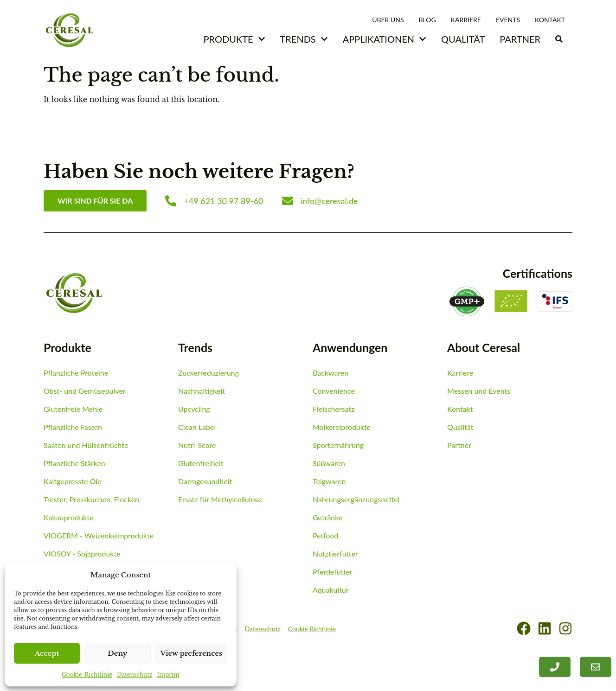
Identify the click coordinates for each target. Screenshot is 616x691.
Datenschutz (135, 675)
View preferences (192, 653)
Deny (117, 653)
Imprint (168, 675)
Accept (47, 653)
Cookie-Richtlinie (87, 675)
